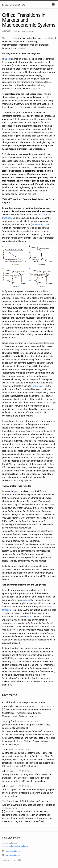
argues (27, 600)
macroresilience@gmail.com (15, 846)
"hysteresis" (37, 386)
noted (40, 590)
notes (29, 617)
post (8, 59)
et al (46, 225)
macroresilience (14, 4)
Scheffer (39, 225)
